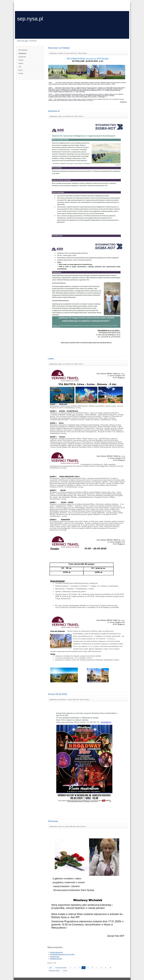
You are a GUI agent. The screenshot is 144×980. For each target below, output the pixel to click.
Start (26, 41)
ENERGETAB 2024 (56, 959)
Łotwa (51, 359)
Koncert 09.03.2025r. (58, 694)
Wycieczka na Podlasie (59, 48)
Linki (20, 67)
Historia (21, 63)
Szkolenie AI (54, 111)
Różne (20, 70)
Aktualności (22, 53)
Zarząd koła (22, 57)
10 (110, 968)
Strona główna (23, 50)
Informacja (53, 821)
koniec (65, 971)
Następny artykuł (54, 971)
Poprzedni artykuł (61, 968)
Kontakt (21, 60)
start (50, 968)
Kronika (21, 73)
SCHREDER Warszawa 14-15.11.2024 (62, 954)
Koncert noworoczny (56, 952)
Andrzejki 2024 (55, 957)
